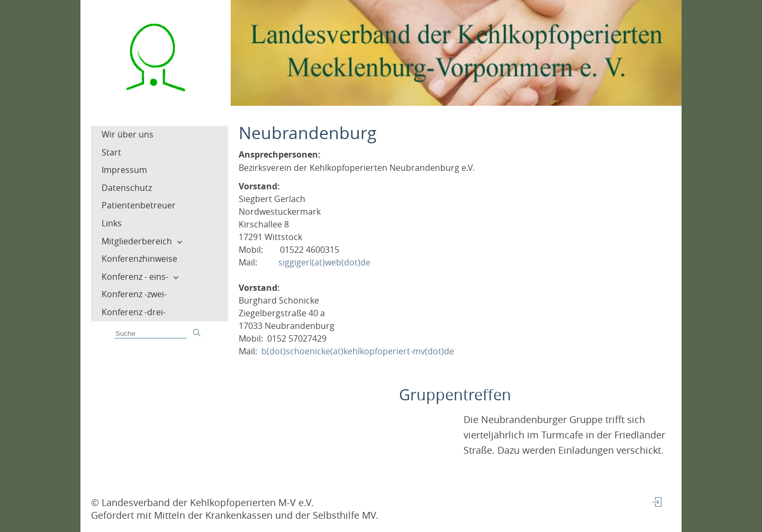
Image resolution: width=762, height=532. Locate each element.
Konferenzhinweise (139, 259)
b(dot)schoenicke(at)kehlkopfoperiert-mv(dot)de (358, 351)
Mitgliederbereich (137, 241)
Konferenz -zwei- (134, 294)
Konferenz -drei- (134, 312)
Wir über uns (128, 134)
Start (111, 152)
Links (112, 223)
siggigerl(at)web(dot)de (324, 262)
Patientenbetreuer (139, 205)
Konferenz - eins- (135, 277)
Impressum (124, 170)
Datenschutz (127, 188)
